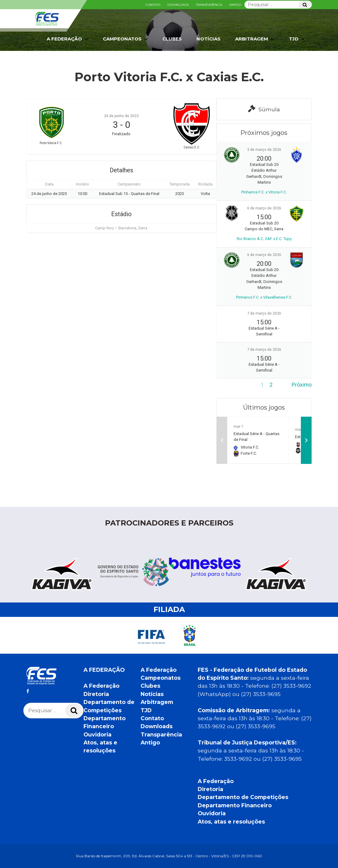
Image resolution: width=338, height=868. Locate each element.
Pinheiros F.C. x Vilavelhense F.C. (264, 297)
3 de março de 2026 (264, 150)
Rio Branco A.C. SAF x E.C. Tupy (264, 239)
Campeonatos (126, 39)
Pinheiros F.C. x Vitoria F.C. (264, 192)
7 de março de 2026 (264, 313)
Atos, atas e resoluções (231, 822)
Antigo (235, 5)
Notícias (208, 39)
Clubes (172, 39)
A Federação (68, 39)
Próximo (302, 385)
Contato (153, 5)
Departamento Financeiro (235, 805)
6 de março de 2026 (264, 208)
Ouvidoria (97, 734)
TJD (297, 39)
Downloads (178, 5)
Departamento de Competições (243, 797)
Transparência (209, 5)
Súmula (264, 109)
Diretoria (96, 694)
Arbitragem (255, 39)
